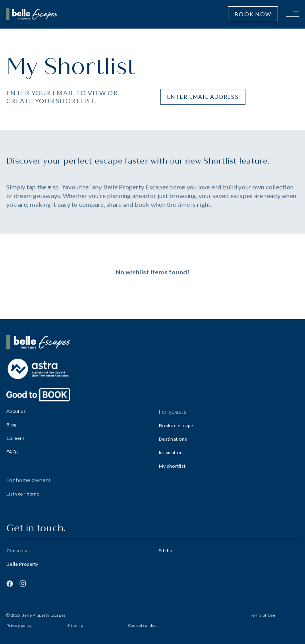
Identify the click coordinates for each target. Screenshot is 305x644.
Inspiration (171, 452)
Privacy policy (19, 625)
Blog (11, 425)
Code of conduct (143, 625)
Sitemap (75, 625)
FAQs (13, 452)
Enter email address (203, 97)
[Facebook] (10, 584)
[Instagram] (23, 584)
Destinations (173, 439)
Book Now (253, 14)
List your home (23, 494)
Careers (15, 438)
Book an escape (176, 425)
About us (16, 411)
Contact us (18, 550)
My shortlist (172, 466)
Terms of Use (263, 615)
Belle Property (22, 564)
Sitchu (166, 550)
